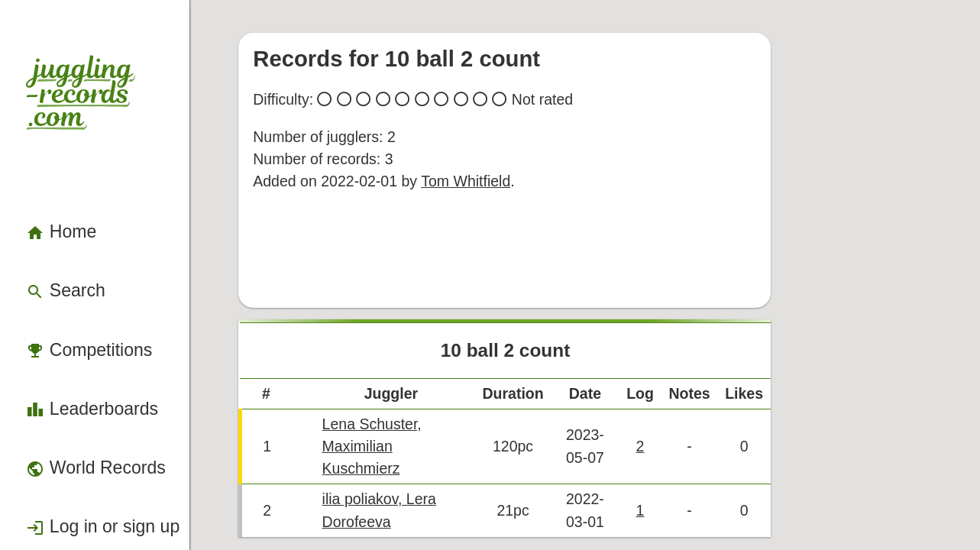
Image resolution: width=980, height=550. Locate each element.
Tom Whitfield (492, 131)
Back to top (612, 449)
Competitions (65, 241)
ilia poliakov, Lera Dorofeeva (453, 405)
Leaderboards (67, 282)
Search (49, 200)
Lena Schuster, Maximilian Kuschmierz (481, 380)
